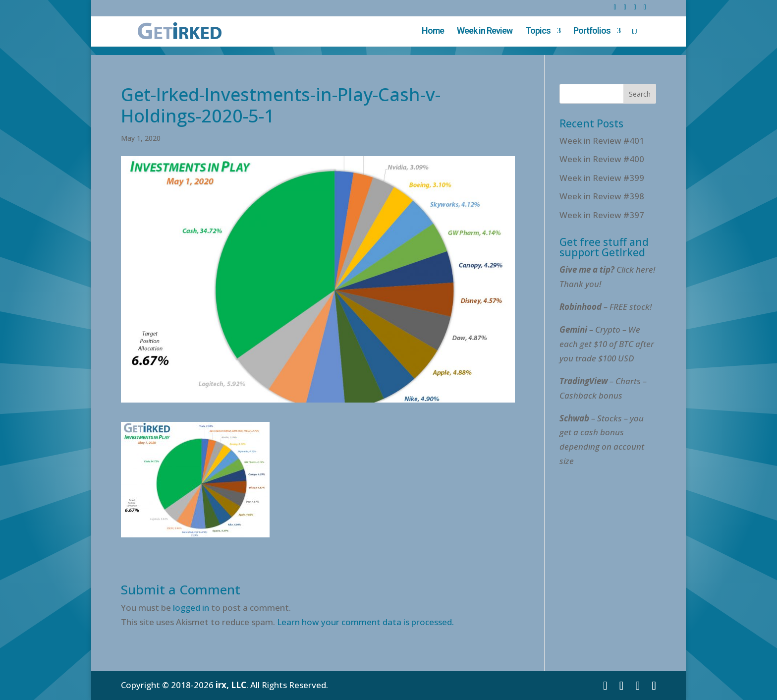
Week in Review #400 (602, 159)
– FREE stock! (606, 307)
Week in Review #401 (602, 141)
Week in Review (485, 31)
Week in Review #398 (602, 196)
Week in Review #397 (602, 215)
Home (433, 31)
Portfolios (592, 31)
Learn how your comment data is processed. (365, 622)
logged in (191, 608)
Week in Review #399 (602, 178)
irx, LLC (231, 685)
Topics (538, 31)
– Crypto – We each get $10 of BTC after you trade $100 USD (607, 344)
